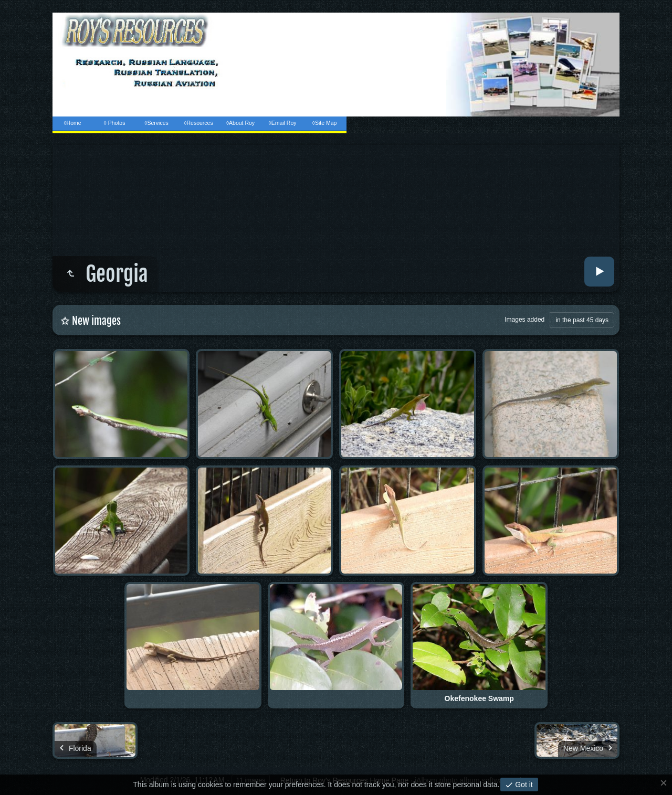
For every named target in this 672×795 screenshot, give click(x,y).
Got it (523, 785)
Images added (524, 320)
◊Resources (198, 123)
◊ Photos (115, 123)
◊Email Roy (282, 123)
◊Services (156, 123)
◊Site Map (325, 123)
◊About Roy (240, 123)
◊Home (72, 123)
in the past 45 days (582, 320)
